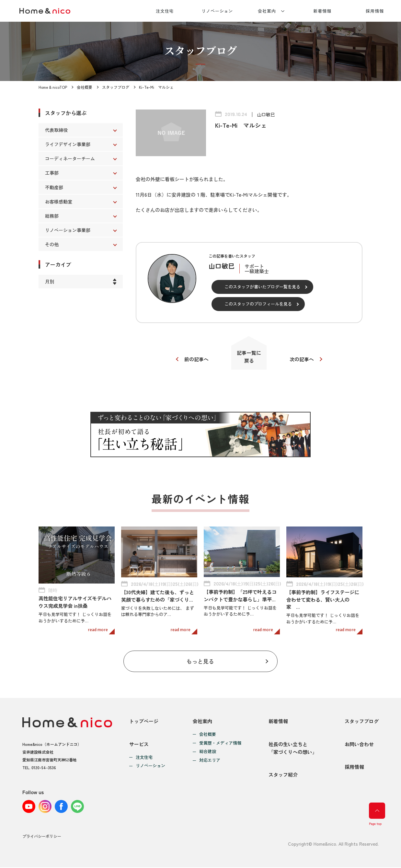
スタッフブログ (116, 87)
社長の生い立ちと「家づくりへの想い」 (293, 748)
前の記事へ (196, 359)
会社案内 (267, 11)
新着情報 (322, 11)
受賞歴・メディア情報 (220, 743)
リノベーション (217, 11)
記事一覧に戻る (249, 357)
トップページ (144, 721)
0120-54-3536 (44, 768)
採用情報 (375, 11)
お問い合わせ (359, 744)
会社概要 (85, 87)
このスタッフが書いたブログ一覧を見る (262, 287)
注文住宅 (165, 11)
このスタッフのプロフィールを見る (258, 304)
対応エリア (210, 761)
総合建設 (208, 752)
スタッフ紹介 (283, 775)
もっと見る (201, 661)
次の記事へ (302, 359)
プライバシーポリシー (42, 837)
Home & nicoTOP (53, 87)
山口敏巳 (266, 114)
